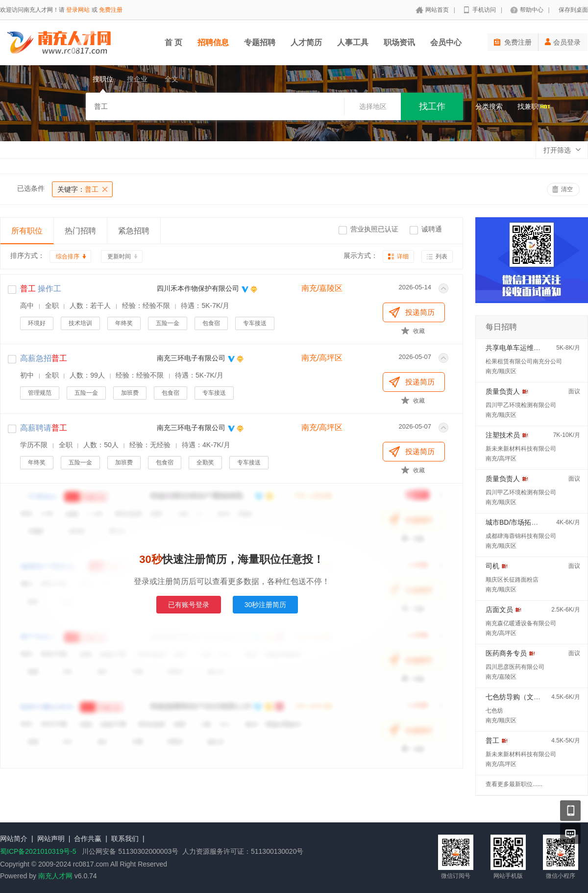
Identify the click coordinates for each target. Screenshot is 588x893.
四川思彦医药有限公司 (515, 667)
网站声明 (51, 839)
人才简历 (306, 42)
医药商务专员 (506, 653)
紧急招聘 (134, 231)
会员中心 (446, 42)
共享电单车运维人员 (516, 348)
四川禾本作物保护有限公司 (198, 288)
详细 (403, 256)
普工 (78, 189)
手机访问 (484, 10)
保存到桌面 (573, 10)
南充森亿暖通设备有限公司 (521, 623)
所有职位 (27, 231)
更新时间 (119, 256)
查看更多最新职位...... (514, 784)
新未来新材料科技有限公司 (521, 449)
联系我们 (125, 839)
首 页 (173, 42)
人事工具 (353, 42)
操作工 (41, 289)
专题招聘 (260, 42)
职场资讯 (399, 42)
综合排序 (68, 256)
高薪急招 (44, 358)
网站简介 (14, 839)
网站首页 (437, 10)
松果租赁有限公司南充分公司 (524, 361)
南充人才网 (55, 876)
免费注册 (111, 10)
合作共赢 (88, 839)
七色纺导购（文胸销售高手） (530, 697)
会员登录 (563, 42)
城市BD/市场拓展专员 (519, 522)
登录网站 (78, 10)
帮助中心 (532, 10)
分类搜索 (489, 106)
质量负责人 (503, 391)
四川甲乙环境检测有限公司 (521, 405)
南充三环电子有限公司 (191, 358)
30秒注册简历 (266, 605)
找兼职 (534, 106)
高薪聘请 (44, 428)
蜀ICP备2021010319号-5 (38, 851)
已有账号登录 (189, 605)
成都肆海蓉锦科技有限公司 (521, 536)
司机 (492, 566)
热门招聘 (80, 231)
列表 (441, 256)
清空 (567, 189)
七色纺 (494, 711)
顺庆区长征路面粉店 (512, 580)
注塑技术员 (503, 435)
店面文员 (499, 610)
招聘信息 (213, 42)
